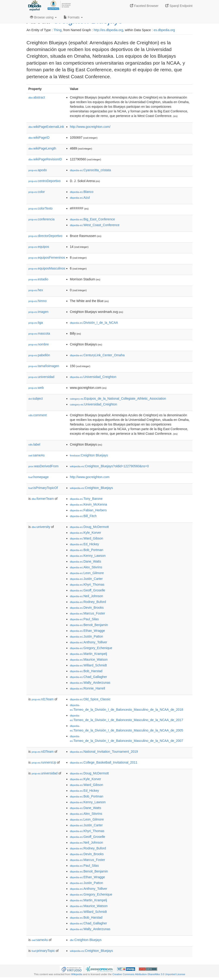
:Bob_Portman (87, 550)
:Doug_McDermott (89, 527)
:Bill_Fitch (83, 516)
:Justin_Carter (86, 579)
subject (36, 399)
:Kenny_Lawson (88, 556)
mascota (39, 333)
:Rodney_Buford (88, 602)
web (36, 388)
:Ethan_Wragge (87, 631)
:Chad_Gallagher (88, 677)
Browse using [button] (43, 17)
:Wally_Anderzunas (90, 683)
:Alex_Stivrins (86, 567)
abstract (37, 97)
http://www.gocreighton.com (90, 477)
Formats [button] (73, 17)
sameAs (36, 455)
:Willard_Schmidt (88, 665)
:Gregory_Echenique (91, 648)
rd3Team (43, 752)
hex (36, 290)
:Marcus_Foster (87, 613)
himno (37, 301)
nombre (39, 344)
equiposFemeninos (47, 258)
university (41, 527)
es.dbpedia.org (164, 30)
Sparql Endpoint (179, 6)
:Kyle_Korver (86, 533)
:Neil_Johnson (86, 596)
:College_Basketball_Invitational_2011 (104, 762)
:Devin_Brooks (87, 608)
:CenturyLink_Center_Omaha (97, 355)
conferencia (41, 219)
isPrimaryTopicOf (43, 488)
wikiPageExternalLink (46, 127)
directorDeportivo (45, 236)
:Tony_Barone (86, 499)
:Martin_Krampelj (88, 654)
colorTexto (40, 208)
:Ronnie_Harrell (87, 688)
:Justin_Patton (86, 636)
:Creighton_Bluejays (91, 488)
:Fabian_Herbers (88, 510)
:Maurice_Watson (89, 659)
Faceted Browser (144, 6)
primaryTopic (43, 951)
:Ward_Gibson (86, 538)
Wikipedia (77, 974)
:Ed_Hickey (84, 544)
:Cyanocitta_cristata (90, 170)
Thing (58, 30)
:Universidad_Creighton (93, 377)
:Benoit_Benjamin (89, 625)
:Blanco (82, 192)
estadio (38, 279)
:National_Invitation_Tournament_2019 (104, 752)
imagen (38, 312)
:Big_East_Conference (92, 219)
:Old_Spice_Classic (90, 699)
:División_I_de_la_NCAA (94, 323)
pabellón (39, 355)
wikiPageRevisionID (45, 159)
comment (37, 415)
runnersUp (44, 762)
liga (36, 323)
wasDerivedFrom (43, 466)
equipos (39, 247)
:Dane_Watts (86, 561)
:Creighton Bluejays (89, 455)
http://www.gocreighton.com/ (90, 127)
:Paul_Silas (84, 619)
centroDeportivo (44, 181)
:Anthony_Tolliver (89, 642)
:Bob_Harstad (86, 671)
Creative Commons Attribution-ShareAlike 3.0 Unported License (149, 974)
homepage (38, 477)
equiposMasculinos (47, 268)
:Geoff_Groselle (87, 590)
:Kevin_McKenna (88, 504)
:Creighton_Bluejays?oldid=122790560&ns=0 (109, 466)
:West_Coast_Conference (95, 225)
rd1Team (43, 699)
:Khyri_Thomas (87, 584)
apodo (38, 170)
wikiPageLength (42, 148)
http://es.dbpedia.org (108, 30)
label (34, 444)
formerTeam (43, 499)
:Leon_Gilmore (87, 573)
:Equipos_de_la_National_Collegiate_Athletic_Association (118, 399)
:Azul (80, 198)
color (37, 192)
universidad (41, 377)
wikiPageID (39, 138)
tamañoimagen (44, 366)
